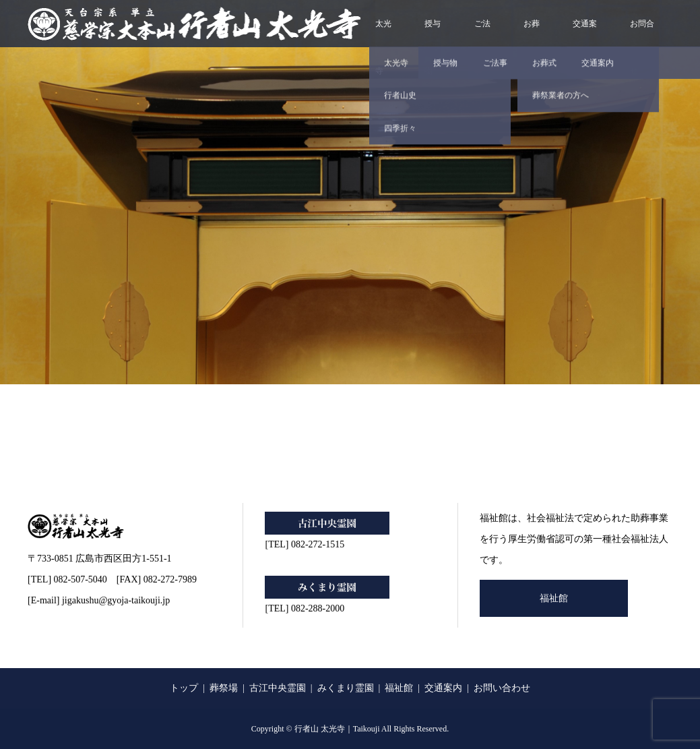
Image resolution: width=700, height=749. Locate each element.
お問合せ (642, 33)
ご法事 (482, 33)
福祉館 (554, 598)
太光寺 (383, 33)
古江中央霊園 (278, 688)
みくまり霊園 (346, 688)
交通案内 (585, 33)
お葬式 (532, 33)
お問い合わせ (502, 688)
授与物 (433, 33)
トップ (184, 688)
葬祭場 (224, 688)
